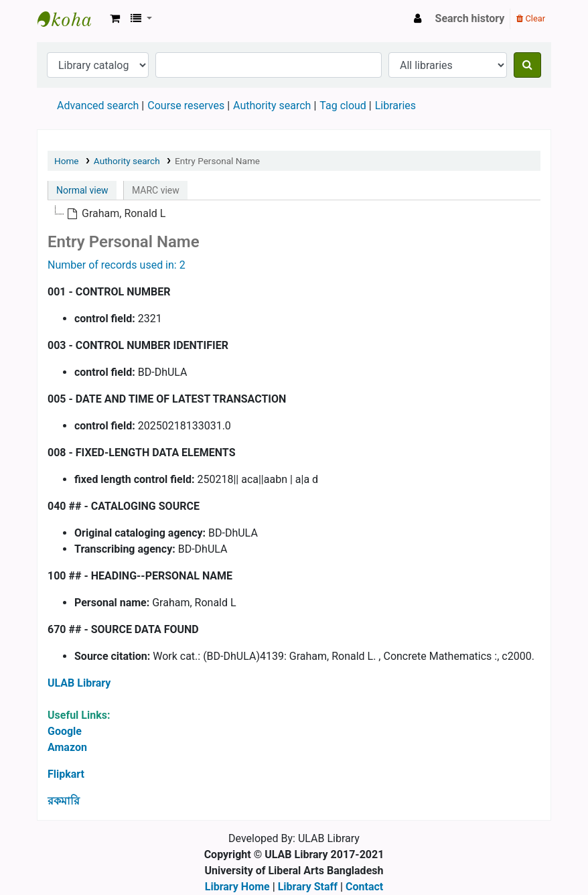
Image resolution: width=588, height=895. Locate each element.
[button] (115, 19)
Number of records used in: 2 (117, 265)
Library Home (237, 887)
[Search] (527, 65)
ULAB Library (71, 19)
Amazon (67, 747)
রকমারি (64, 801)
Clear (531, 18)
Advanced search (98, 106)
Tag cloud (343, 106)
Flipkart (66, 774)
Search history (470, 18)
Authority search (272, 106)
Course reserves (186, 106)
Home (67, 161)
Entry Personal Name (217, 161)
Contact (364, 887)
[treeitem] (116, 214)
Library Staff (308, 887)
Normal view (82, 190)
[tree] (294, 214)
